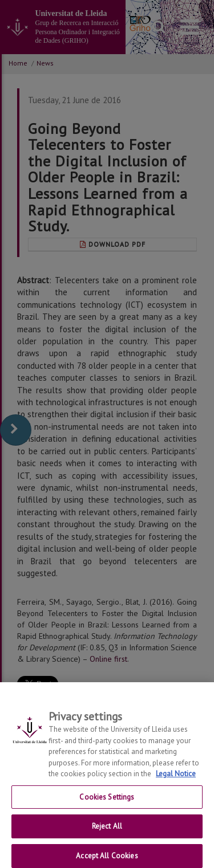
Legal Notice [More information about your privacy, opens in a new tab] (176, 778)
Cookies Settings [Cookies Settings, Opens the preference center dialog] (107, 801)
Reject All (107, 831)
